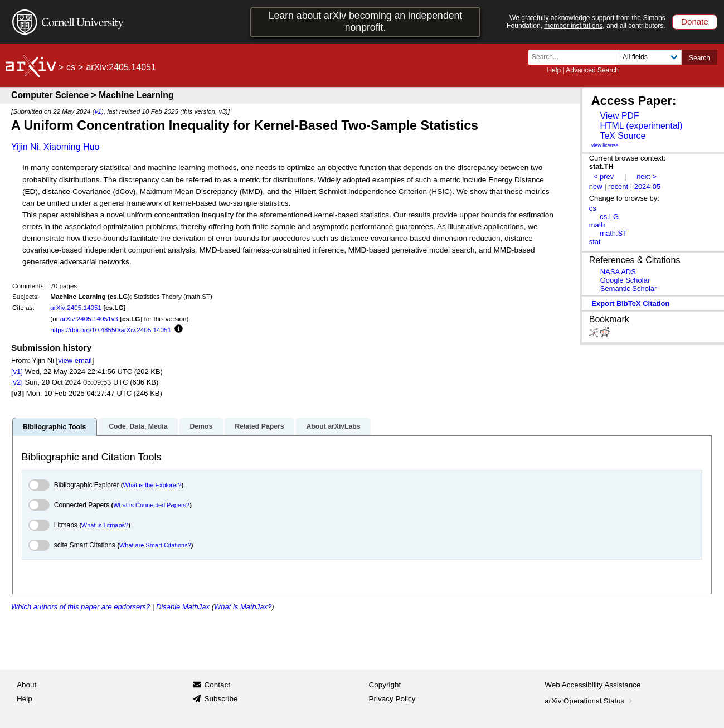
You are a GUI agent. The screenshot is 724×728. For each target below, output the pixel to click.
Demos (201, 426)
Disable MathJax (183, 607)
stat (595, 242)
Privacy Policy (392, 699)
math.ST (613, 233)
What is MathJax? (243, 607)
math (597, 225)
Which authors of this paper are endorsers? (81, 607)
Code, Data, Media (138, 426)
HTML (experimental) (641, 126)
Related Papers (259, 426)
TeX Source (623, 136)
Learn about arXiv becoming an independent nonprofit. (366, 21)
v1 (98, 111)
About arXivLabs (333, 426)
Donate (695, 21)
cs (71, 67)
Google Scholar (625, 280)
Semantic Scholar (629, 288)
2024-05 (648, 186)
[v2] (17, 382)
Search (699, 58)
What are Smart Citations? (155, 545)
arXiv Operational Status (589, 701)
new (596, 186)
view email (75, 360)
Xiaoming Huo (72, 147)
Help (554, 70)
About (26, 685)
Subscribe (221, 699)
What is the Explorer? (152, 485)
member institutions (573, 26)
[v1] (17, 372)
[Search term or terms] (577, 57)
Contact (217, 685)
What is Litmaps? (105, 525)
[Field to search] (650, 57)
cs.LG (609, 217)
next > (647, 176)
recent (618, 186)
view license (605, 145)
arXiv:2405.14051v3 (89, 319)
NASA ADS (618, 272)
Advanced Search (592, 70)
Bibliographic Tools (54, 427)
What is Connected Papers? (151, 505)
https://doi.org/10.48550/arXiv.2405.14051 (111, 330)
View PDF (619, 116)
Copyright (385, 685)
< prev (604, 176)
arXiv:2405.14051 (76, 307)
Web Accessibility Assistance (592, 685)
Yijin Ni (25, 147)
